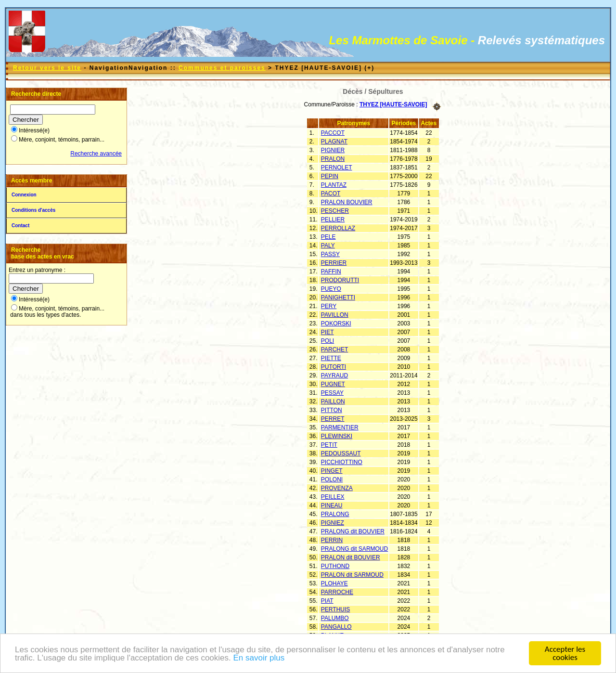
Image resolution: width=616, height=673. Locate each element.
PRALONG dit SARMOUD (354, 549)
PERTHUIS (335, 609)
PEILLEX (333, 497)
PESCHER (335, 211)
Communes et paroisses (222, 68)
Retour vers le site (47, 68)
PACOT (331, 194)
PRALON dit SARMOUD (352, 575)
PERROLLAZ (338, 228)
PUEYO (331, 289)
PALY (328, 246)
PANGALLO (336, 627)
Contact (20, 226)
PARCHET (334, 349)
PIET (327, 332)
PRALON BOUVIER (347, 202)
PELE (328, 237)
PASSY (330, 254)
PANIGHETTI (338, 298)
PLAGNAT (334, 142)
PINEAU (332, 505)
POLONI (332, 479)
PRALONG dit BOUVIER (353, 531)
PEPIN (330, 176)
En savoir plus (259, 660)
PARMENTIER (340, 427)
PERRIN (332, 540)
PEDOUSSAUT (341, 453)
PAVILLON (335, 315)
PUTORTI (334, 367)
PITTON (332, 410)
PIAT (327, 601)
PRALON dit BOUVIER (351, 557)
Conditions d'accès (33, 210)
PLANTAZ (334, 185)
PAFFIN (331, 272)
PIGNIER (333, 150)
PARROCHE (337, 592)
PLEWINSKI (337, 436)
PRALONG (335, 514)
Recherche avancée (96, 154)
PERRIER (334, 263)
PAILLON (333, 401)
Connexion (24, 195)
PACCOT (333, 133)
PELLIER (333, 220)
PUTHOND (335, 566)
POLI (327, 341)
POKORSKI (336, 324)
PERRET (333, 419)
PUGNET (333, 384)
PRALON (333, 159)
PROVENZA (337, 488)
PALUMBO (335, 618)
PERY (329, 306)
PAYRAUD (334, 375)
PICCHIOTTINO (342, 462)
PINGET (332, 471)
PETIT (329, 445)
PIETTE (331, 358)
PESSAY (332, 393)
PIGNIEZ (333, 523)
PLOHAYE (334, 583)
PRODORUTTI (340, 280)
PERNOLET (337, 168)
